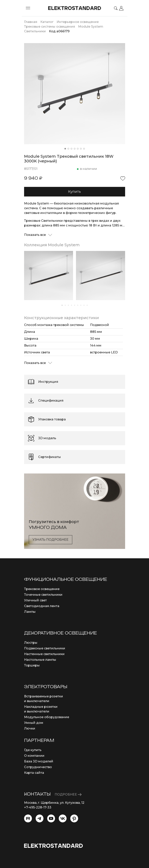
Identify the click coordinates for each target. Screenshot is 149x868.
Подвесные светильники (45, 648)
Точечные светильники (43, 595)
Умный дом (34, 723)
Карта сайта (34, 773)
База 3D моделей (39, 761)
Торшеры (32, 665)
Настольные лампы (40, 660)
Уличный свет (35, 600)
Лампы (30, 612)
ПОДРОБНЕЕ (68, 794)
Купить (74, 192)
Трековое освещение (42, 589)
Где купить (33, 750)
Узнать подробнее (51, 540)
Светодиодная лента (42, 606)
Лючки (30, 728)
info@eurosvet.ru (38, 812)
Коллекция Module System (52, 245)
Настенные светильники (44, 654)
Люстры (31, 643)
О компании (34, 756)
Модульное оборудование (47, 717)
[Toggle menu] (28, 8)
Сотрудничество (38, 767)
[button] (65, 149)
